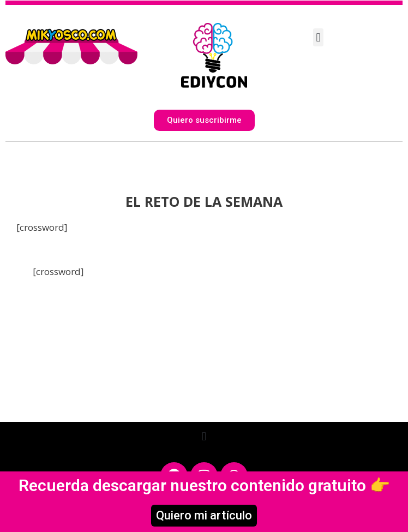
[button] (318, 37)
